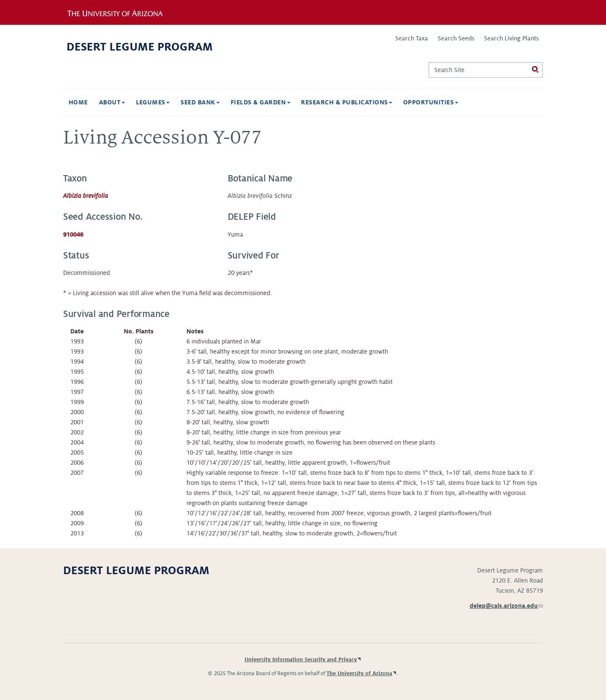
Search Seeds (456, 38)
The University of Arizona (359, 673)
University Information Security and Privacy (301, 660)
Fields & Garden (260, 102)
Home (78, 102)
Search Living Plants (511, 38)
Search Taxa (412, 38)
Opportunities (431, 102)
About (112, 102)
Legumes (153, 102)
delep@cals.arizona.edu (506, 606)
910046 (73, 234)
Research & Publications (347, 102)
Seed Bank (200, 102)
